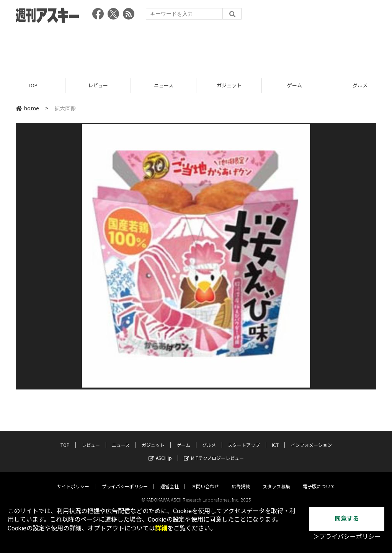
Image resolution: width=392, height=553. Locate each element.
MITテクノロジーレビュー (214, 451)
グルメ (209, 438)
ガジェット (229, 85)
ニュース (164, 85)
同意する (347, 519)
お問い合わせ (205, 479)
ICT (275, 438)
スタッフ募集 (276, 479)
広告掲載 (241, 479)
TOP (33, 85)
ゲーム (295, 85)
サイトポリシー (73, 479)
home (27, 108)
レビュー (98, 85)
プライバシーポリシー (125, 479)
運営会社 (170, 479)
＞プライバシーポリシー (347, 537)
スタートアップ (244, 438)
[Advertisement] (196, 48)
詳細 (161, 528)
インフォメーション (311, 438)
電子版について (319, 479)
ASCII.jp (160, 451)
